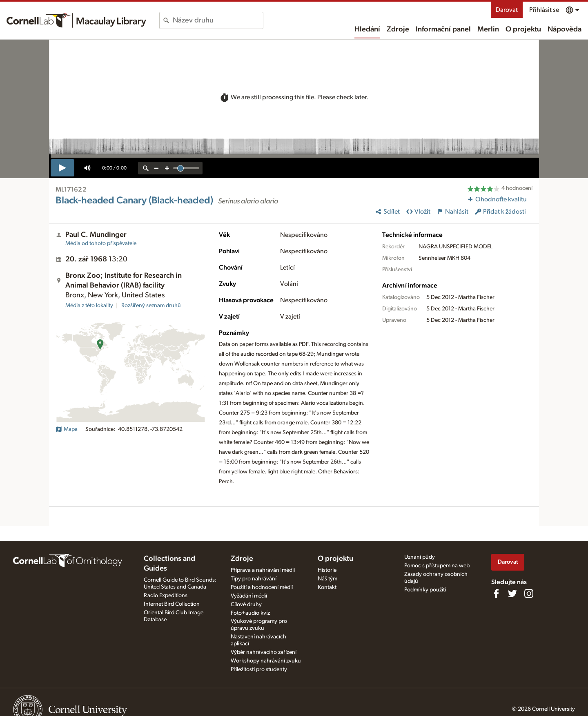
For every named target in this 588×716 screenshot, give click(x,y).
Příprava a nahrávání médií (263, 570)
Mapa (67, 429)
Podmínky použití (425, 590)
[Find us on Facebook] (496, 593)
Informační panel (443, 29)
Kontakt (327, 587)
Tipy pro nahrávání (254, 579)
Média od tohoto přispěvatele (101, 243)
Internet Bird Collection (172, 604)
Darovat (507, 10)
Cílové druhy (246, 604)
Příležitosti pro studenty (259, 669)
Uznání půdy (420, 557)
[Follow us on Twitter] (512, 593)
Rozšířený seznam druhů (151, 306)
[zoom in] (167, 168)
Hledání (367, 29)
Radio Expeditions (166, 596)
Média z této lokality (89, 306)
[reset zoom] (146, 168)
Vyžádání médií (249, 596)
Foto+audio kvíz (250, 613)
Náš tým (327, 579)
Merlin (488, 29)
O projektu (523, 29)
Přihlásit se (544, 10)
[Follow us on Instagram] (529, 593)
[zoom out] (156, 168)
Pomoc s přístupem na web (437, 566)
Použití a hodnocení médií (262, 587)
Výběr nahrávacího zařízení (264, 652)
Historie (327, 570)
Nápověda (565, 29)
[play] (62, 168)
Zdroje (398, 29)
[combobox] (218, 20)
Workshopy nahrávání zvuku (266, 661)
